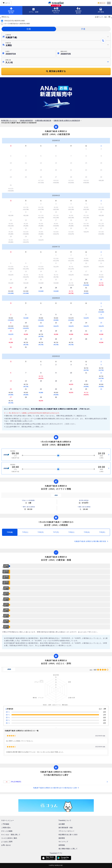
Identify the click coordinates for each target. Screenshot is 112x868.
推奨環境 (62, 838)
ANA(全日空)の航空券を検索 (15, 21)
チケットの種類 (7, 831)
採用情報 (62, 845)
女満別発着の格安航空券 (43, 120)
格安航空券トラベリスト (9, 120)
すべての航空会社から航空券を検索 (17, 24)
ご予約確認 (5, 824)
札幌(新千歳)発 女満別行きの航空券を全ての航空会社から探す (56, 788)
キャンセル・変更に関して (11, 835)
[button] (56, 37)
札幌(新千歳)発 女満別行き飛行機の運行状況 (91, 541)
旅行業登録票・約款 (66, 828)
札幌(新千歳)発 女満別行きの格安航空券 (67, 120)
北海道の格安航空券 (26, 120)
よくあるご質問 (7, 842)
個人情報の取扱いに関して (68, 849)
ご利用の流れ (6, 828)
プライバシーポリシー (66, 831)
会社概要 (62, 824)
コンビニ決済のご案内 (9, 838)
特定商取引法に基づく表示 (68, 835)
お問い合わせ (6, 845)
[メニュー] (108, 3)
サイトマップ (63, 842)
